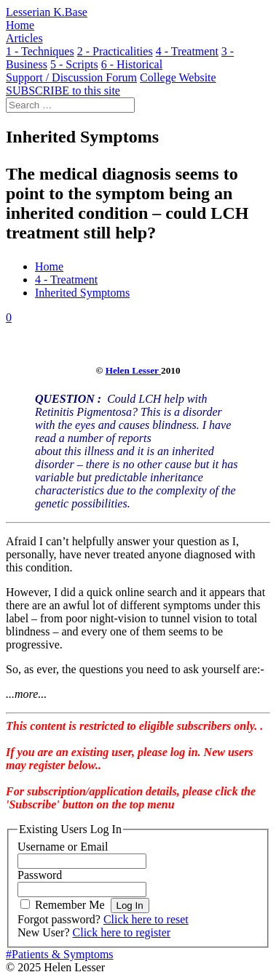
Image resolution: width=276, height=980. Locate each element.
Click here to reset (146, 919)
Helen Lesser (133, 370)
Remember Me (70, 905)
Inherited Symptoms (82, 293)
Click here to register (122, 932)
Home (49, 266)
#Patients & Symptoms (60, 954)
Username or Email (63, 847)
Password (40, 875)
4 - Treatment (66, 280)
